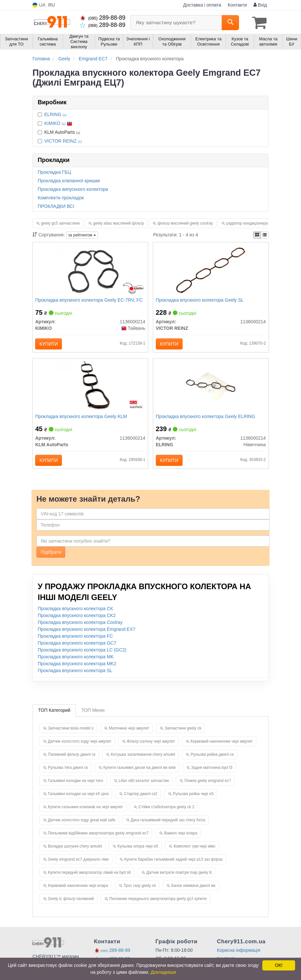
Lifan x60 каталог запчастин (144, 784)
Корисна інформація (239, 954)
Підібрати (51, 556)
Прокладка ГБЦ (54, 172)
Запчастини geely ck (183, 732)
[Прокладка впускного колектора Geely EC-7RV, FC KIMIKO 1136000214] (90, 270)
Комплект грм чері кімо (194, 850)
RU (51, 5)
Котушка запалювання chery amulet (143, 758)
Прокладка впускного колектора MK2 (77, 668)
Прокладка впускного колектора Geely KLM (82, 419)
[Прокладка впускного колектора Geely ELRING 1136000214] (211, 389)
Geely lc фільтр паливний (71, 902)
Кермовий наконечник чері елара (78, 889)
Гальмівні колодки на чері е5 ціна (78, 797)
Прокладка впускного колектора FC (75, 640)
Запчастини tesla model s (71, 732)
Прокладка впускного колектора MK (76, 661)
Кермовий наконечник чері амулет (222, 745)
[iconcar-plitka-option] (257, 235)
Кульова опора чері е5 (138, 850)
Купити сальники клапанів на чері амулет (85, 810)
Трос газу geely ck (140, 889)
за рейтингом (82, 235)
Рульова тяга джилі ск (68, 771)
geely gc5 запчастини (60, 223)
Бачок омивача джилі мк (193, 889)
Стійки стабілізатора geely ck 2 (166, 810)
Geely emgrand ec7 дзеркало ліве (78, 863)
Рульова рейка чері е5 (193, 797)
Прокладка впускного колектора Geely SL (200, 300)
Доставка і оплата (202, 5)
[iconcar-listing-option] (265, 235)
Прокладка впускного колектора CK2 (77, 619)
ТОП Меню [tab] (93, 714)
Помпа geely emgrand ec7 (208, 784)
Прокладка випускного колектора (73, 189)
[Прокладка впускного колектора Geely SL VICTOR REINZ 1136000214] (211, 270)
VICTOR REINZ (63, 141)
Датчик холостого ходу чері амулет (80, 745)
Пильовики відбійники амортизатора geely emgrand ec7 (98, 837)
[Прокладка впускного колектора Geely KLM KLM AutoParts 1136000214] (90, 389)
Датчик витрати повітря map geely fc (179, 876)
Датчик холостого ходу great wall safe (82, 824)
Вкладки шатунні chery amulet (75, 850)
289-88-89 (103, 18)
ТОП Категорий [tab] (54, 714)
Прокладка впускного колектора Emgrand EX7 (87, 633)
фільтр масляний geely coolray (185, 223)
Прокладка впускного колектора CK (75, 612)
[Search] (230, 23)
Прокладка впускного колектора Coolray (80, 626)
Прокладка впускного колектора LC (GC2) (82, 654)
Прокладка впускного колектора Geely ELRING (206, 419)
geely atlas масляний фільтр (119, 223)
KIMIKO (58, 123)
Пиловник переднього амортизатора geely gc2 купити (158, 902)
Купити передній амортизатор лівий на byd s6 (89, 876)
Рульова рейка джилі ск (212, 758)
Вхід (260, 5)
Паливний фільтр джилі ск (72, 758)
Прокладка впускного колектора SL (75, 674)
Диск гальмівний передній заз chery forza (168, 824)
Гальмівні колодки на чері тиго (76, 784)
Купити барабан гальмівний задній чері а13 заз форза (173, 863)
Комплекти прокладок (61, 197)
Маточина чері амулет (129, 732)
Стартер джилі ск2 (141, 797)
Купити (50, 344)
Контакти (237, 5)
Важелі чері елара (181, 837)
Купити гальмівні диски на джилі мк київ (140, 771)
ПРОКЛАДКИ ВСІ (56, 206)
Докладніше (164, 972)
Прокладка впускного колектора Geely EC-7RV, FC (90, 300)
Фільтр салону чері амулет (151, 745)
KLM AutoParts (59, 132)
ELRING (55, 114)
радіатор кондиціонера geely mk (255, 223)
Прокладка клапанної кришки (69, 180)
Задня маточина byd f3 (212, 771)
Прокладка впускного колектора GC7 (77, 647)
